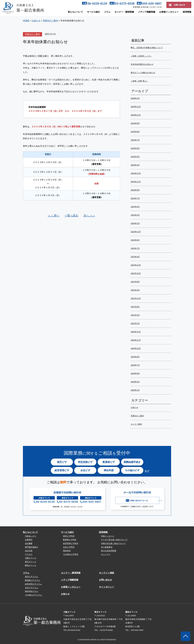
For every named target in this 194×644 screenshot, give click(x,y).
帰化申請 (109, 470)
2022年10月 (136, 273)
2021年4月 (135, 315)
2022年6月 (135, 282)
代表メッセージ (108, 536)
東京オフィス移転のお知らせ (143, 73)
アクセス (29, 554)
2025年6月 (135, 148)
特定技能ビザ (85, 462)
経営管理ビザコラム (33, 584)
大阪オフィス (31, 558)
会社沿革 (29, 551)
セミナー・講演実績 (124, 12)
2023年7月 (135, 248)
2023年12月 (136, 232)
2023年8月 (135, 240)
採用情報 (187, 12)
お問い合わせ (105, 580)
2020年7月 (135, 365)
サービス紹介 (93, 12)
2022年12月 (136, 265)
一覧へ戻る (71, 215)
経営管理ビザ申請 (71, 543)
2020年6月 (135, 373)
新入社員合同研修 (109, 551)
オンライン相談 (107, 573)
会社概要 (29, 543)
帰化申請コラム (32, 591)
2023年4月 (135, 257)
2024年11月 (136, 182)
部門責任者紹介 (32, 547)
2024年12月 (136, 173)
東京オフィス (31, 562)
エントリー (106, 554)
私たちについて (75, 12)
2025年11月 (136, 115)
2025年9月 (135, 123)
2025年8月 (135, 132)
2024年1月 (135, 223)
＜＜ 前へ (53, 215)
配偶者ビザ (109, 462)
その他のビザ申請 (71, 554)
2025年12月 (136, 107)
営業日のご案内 (32, 34)
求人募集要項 (107, 547)
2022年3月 (135, 290)
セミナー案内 (136, 424)
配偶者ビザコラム (32, 580)
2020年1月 (135, 390)
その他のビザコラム (33, 595)
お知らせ (134, 407)
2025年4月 (135, 165)
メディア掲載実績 (147, 12)
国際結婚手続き (132, 462)
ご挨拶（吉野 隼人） (139, 81)
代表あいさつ (31, 536)
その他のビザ (132, 470)
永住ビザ (85, 470)
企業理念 (29, 540)
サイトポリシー (107, 587)
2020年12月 (136, 332)
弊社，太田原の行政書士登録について (147, 48)
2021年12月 (136, 298)
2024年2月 (135, 215)
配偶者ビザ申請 (70, 540)
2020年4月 (135, 382)
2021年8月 (135, 307)
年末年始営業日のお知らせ (142, 64)
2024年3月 (135, 207)
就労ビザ (62, 462)
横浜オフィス (31, 565)
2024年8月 (135, 190)
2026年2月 (135, 98)
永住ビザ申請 (69, 547)
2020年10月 (136, 348)
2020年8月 (135, 357)
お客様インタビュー (169, 12)
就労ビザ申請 (69, 536)
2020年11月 (136, 340)
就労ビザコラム (32, 577)
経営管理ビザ (62, 470)
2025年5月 (135, 157)
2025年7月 (135, 140)
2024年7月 (135, 198)
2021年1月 (135, 323)
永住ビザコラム (32, 588)
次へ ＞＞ (89, 215)
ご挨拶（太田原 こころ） (141, 56)
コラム (107, 12)
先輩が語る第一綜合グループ (113, 543)
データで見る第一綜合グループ (114, 540)
